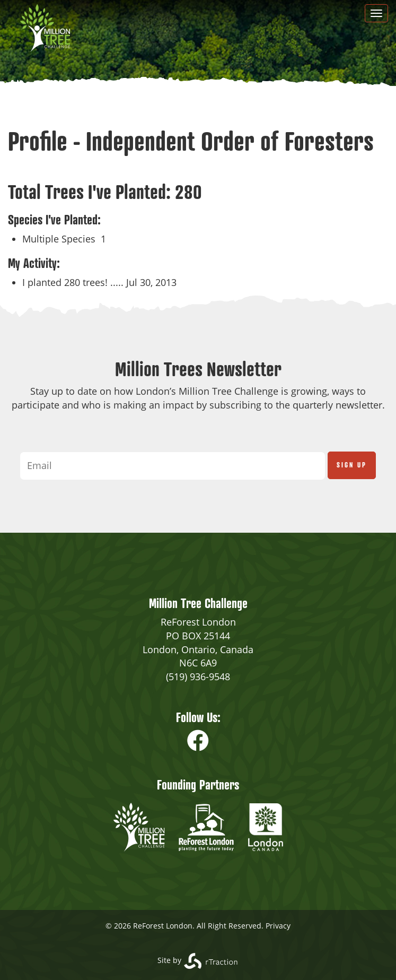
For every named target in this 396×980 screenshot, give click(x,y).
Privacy (278, 926)
